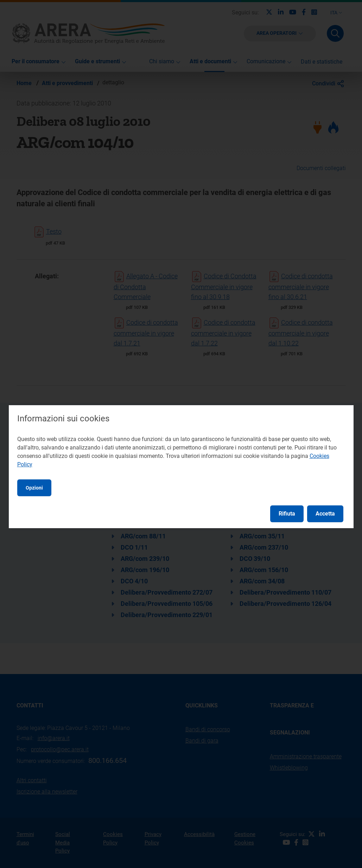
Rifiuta (287, 514)
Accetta (325, 514)
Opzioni (34, 488)
